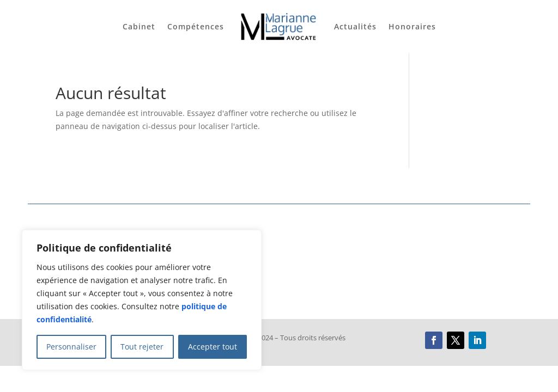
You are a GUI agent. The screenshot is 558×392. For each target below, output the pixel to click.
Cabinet (139, 26)
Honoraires (412, 26)
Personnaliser (71, 347)
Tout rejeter (142, 347)
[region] (142, 300)
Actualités (355, 26)
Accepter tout (213, 347)
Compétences (196, 26)
